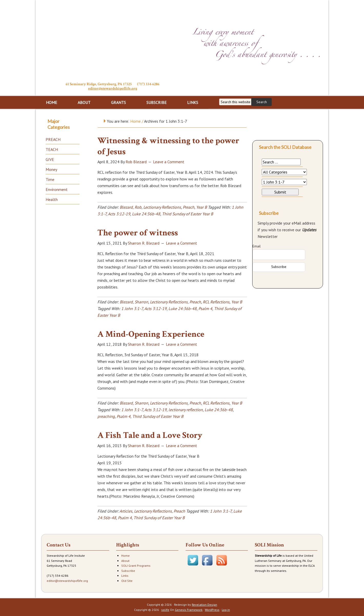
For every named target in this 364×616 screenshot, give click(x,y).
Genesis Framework (189, 610)
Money (51, 169)
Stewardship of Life (113, 40)
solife (165, 610)
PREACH (53, 139)
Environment (57, 189)
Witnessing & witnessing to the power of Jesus (168, 146)
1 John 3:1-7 (132, 309)
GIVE (50, 159)
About (125, 561)
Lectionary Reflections (162, 207)
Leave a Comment (169, 162)
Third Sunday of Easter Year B (188, 214)
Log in (226, 610)
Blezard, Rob (131, 207)
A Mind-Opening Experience (151, 334)
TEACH (52, 149)
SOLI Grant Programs (136, 566)
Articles (126, 511)
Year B (201, 207)
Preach (189, 207)
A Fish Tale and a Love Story (150, 435)
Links (125, 576)
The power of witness (138, 233)
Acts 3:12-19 (119, 214)
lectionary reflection (186, 410)
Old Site (127, 581)
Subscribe (128, 571)
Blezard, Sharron (134, 302)
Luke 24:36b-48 (146, 214)
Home (125, 556)
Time (50, 179)
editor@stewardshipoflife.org (113, 88)
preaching (106, 416)
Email (257, 246)
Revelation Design (204, 605)
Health (52, 199)
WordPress (212, 610)
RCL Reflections (216, 302)
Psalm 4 (205, 309)
